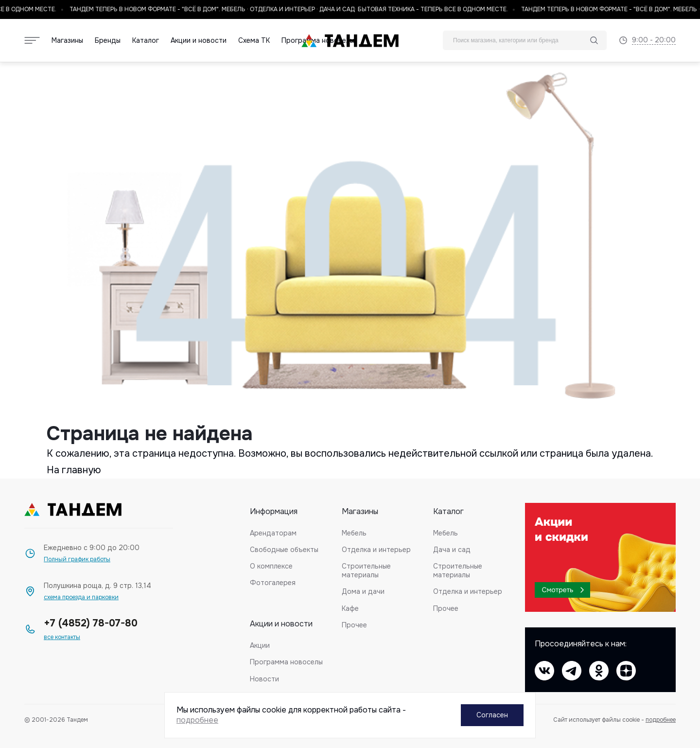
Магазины (67, 41)
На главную (74, 470)
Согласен (492, 715)
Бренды (108, 41)
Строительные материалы (366, 570)
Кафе (350, 608)
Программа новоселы (286, 662)
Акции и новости (199, 41)
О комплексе (271, 566)
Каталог (146, 41)
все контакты (62, 637)
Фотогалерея (273, 583)
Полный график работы (77, 560)
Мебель (354, 533)
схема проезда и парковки (81, 597)
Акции (260, 645)
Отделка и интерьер (376, 550)
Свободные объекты (284, 550)
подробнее (661, 720)
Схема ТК (254, 41)
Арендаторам (273, 533)
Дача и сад (452, 550)
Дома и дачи (363, 591)
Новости (264, 679)
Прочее (354, 625)
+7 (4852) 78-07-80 (91, 623)
